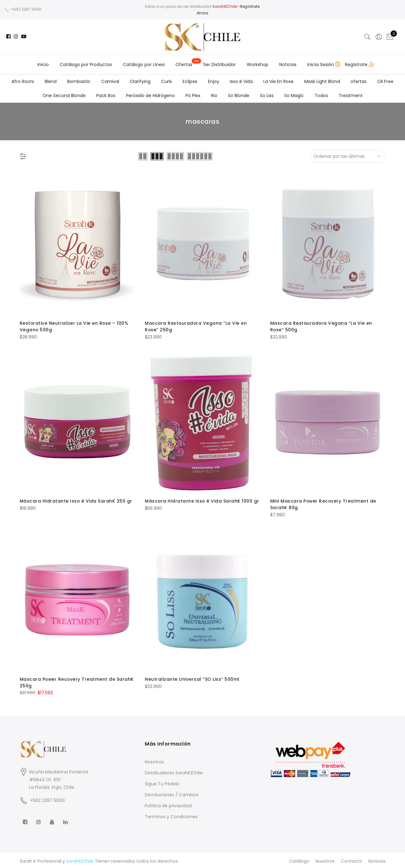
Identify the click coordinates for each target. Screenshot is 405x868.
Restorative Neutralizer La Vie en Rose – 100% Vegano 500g (74, 326)
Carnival (110, 81)
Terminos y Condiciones (171, 815)
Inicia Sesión (321, 65)
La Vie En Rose (278, 81)
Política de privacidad (168, 804)
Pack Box (106, 96)
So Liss (267, 96)
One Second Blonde (64, 96)
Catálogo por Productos (86, 65)
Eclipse (190, 81)
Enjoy (214, 81)
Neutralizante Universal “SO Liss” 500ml (192, 678)
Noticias (288, 65)
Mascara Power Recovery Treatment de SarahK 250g (77, 681)
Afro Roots (23, 81)
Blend (51, 81)
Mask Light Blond (322, 81)
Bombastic (79, 81)
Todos (321, 96)
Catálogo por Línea (144, 65)
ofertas (359, 81)
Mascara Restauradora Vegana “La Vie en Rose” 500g (321, 326)
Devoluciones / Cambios (172, 793)
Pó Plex (193, 96)
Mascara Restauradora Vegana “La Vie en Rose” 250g (196, 326)
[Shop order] (348, 156)
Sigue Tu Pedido (162, 782)
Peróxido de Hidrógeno (150, 96)
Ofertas (184, 65)
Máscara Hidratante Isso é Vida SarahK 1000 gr (202, 501)
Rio (214, 96)
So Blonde (239, 96)
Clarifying (140, 81)
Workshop (258, 65)
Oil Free (385, 81)
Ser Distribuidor (220, 65)
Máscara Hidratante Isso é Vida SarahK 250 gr (76, 501)
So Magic (294, 96)
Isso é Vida (241, 81)
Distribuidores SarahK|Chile (174, 771)
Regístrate (356, 65)
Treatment (351, 96)
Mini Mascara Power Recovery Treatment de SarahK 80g (324, 504)
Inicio (43, 65)
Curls (167, 81)
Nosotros (154, 760)
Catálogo (299, 860)
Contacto (352, 860)
